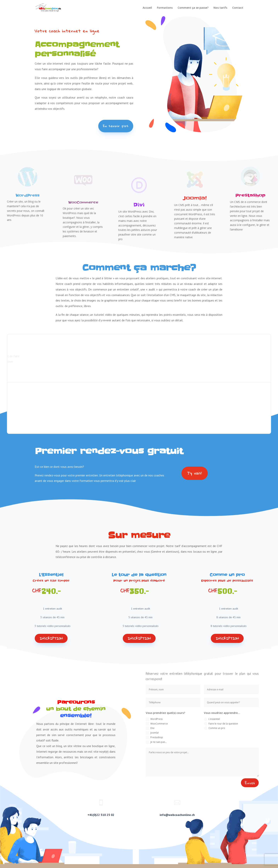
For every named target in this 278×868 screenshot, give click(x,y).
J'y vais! (195, 473)
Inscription (51, 638)
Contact (238, 8)
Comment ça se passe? (193, 8)
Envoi (250, 783)
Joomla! (152, 733)
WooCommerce (157, 724)
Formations (165, 8)
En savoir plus (116, 126)
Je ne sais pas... (156, 742)
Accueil (147, 8)
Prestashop (154, 738)
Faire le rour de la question (221, 724)
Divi (150, 728)
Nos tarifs (220, 8)
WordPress (154, 719)
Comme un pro (214, 728)
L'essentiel (212, 719)
